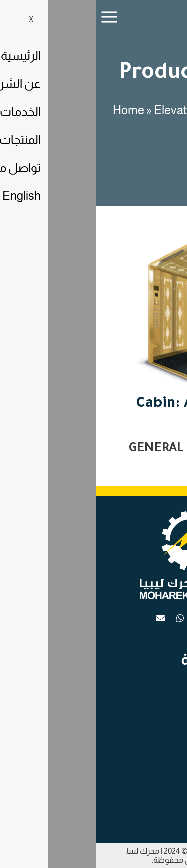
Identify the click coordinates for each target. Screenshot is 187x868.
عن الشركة (151, 725)
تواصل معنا (150, 695)
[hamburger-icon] (14, 19)
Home (33, 110)
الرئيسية (156, 680)
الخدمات (155, 710)
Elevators (83, 110)
